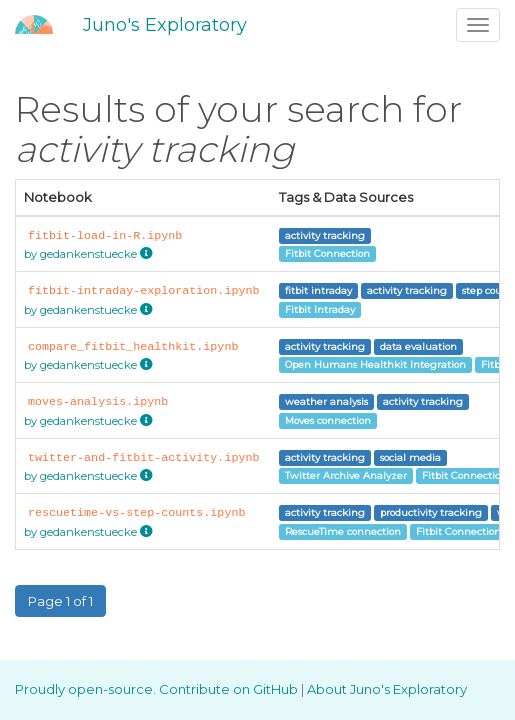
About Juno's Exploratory (387, 689)
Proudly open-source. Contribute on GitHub (158, 689)
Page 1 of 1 (60, 601)
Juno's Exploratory (165, 25)
